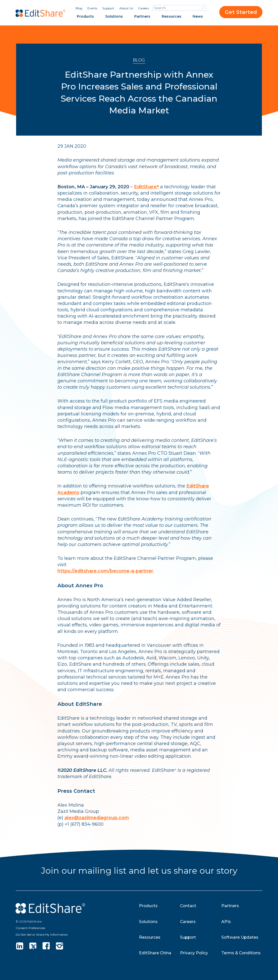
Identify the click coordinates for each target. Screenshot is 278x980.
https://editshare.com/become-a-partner (106, 571)
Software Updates (240, 937)
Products (85, 16)
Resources (171, 16)
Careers (143, 8)
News (198, 16)
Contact (188, 906)
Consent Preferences (30, 928)
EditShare (147, 187)
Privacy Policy (194, 953)
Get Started (241, 12)
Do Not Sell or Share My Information (42, 935)
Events (92, 8)
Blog (79, 8)
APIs (226, 922)
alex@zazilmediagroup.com (97, 818)
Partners (142, 16)
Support (108, 8)
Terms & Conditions (242, 953)
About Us (126, 8)
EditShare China (155, 953)
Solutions (114, 16)
